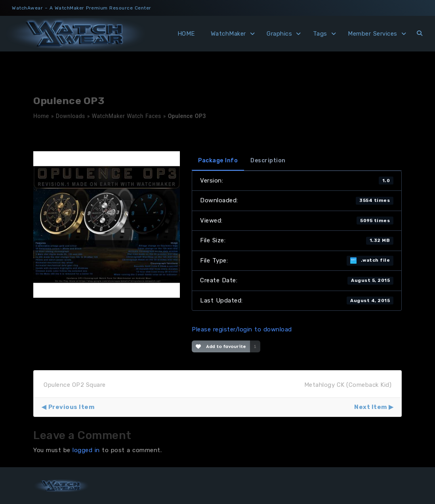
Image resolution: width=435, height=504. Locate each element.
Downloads (71, 116)
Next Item (371, 407)
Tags (320, 34)
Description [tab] (268, 161)
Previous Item (72, 407)
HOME (186, 34)
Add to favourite (221, 346)
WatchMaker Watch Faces (127, 116)
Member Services (373, 34)
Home (41, 116)
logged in (86, 450)
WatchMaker (228, 34)
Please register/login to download (242, 329)
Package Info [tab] (218, 161)
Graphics (279, 34)
